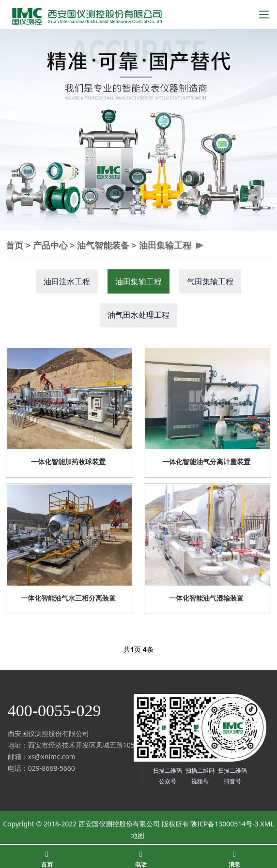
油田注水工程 (67, 281)
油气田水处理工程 (138, 315)
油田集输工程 (165, 245)
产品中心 (50, 245)
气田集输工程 (210, 281)
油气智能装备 (103, 245)
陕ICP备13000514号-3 (224, 824)
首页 (15, 245)
